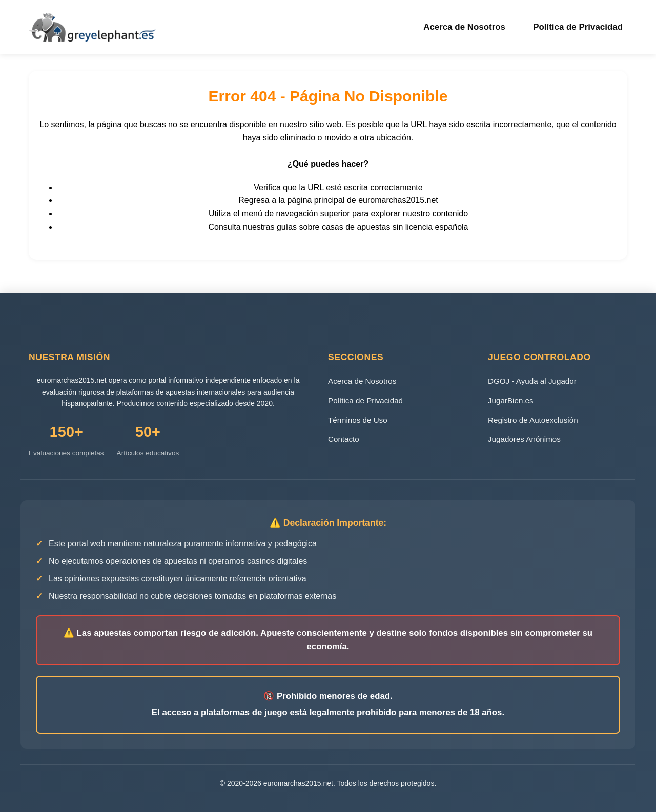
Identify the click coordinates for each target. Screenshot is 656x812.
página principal (316, 200)
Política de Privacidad (581, 26)
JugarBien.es (511, 400)
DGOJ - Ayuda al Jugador (532, 381)
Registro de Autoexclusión (533, 419)
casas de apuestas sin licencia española (395, 226)
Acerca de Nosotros (471, 26)
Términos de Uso (358, 419)
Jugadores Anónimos (524, 439)
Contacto (344, 439)
